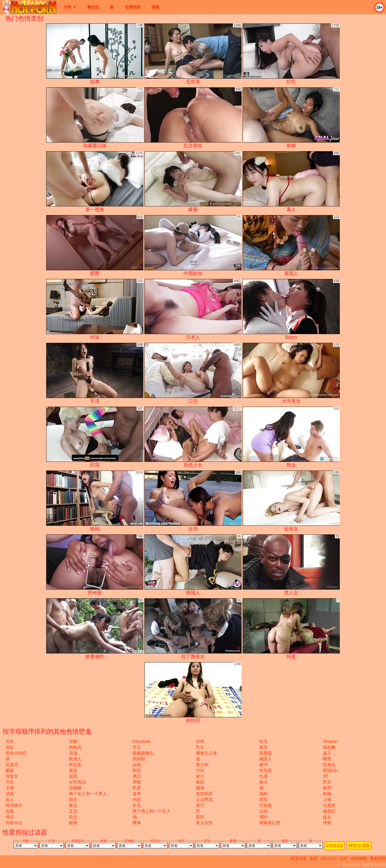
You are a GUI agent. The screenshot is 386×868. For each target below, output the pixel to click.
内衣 (137, 800)
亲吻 (137, 782)
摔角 (327, 823)
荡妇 (263, 794)
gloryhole (142, 741)
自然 (200, 741)
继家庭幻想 (270, 823)
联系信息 (299, 858)
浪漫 (73, 753)
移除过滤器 (359, 845)
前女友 (75, 765)
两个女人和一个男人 (88, 794)
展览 (73, 770)
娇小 (200, 776)
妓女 (327, 817)
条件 (314, 858)
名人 (10, 800)
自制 (137, 765)
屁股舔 (266, 753)
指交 (73, 800)
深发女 (12, 776)
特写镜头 (14, 805)
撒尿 (200, 788)
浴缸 (10, 747)
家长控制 (378, 858)
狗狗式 (75, 747)
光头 (10, 741)
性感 (263, 776)
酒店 (137, 776)
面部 (73, 776)
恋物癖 (75, 788)
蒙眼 (10, 770)
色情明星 (133, 7)
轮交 (73, 817)
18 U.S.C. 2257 (334, 858)
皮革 (137, 794)
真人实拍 (204, 823)
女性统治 (77, 782)
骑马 (263, 747)
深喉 (73, 741)
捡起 (200, 782)
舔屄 (200, 817)
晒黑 (327, 759)
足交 (73, 811)
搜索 (155, 7)
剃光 (263, 782)
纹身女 (329, 765)
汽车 (10, 782)
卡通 (10, 788)
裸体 (137, 823)
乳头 (200, 747)
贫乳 (263, 800)
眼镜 (73, 823)
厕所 (327, 788)
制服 (327, 794)
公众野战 (204, 800)
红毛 (263, 741)
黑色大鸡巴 (16, 753)
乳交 (327, 782)
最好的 (93, 7)
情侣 (10, 817)
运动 (263, 811)
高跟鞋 (139, 759)
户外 (200, 770)
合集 (10, 811)
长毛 (137, 805)
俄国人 (266, 759)
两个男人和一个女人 (152, 811)
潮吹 (263, 817)
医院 (137, 770)
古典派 (329, 805)
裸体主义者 (206, 753)
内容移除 (359, 858)
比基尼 (12, 765)
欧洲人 (75, 759)
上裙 (327, 800)
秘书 (263, 765)
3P (326, 776)
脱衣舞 (329, 747)
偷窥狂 (329, 811)
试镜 (10, 794)
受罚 (200, 805)
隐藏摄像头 (143, 753)
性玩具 (266, 770)
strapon (330, 741)
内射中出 (14, 823)
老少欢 (202, 765)
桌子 (327, 753)
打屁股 (266, 805)
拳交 (73, 805)
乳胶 (137, 788)
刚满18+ (331, 770)
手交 (137, 747)
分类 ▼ (70, 7)
